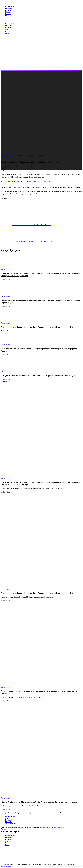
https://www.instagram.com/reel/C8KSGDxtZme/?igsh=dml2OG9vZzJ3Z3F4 (26, 181)
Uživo (7, 845)
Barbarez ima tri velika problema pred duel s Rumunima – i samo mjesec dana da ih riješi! (38, 327)
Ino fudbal (9, 820)
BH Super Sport (11, 20)
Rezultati (8, 843)
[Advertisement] (40, 55)
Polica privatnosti (59, 827)
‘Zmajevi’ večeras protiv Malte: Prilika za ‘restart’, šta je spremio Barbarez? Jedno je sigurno (39, 375)
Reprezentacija (14, 155)
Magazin (8, 818)
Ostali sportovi (10, 824)
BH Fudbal (9, 822)
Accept (3, 829)
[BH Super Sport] (11, 2)
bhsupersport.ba (6, 866)
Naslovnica (5, 155)
